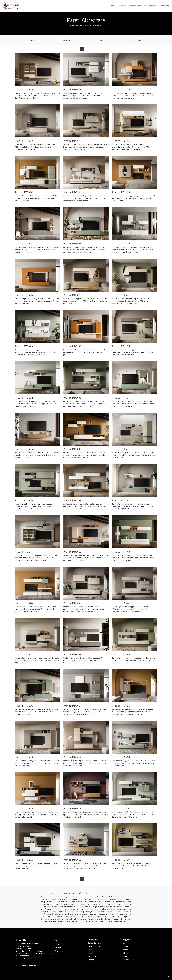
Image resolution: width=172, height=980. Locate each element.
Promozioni (57, 947)
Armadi (90, 953)
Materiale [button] (67, 40)
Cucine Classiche (94, 943)
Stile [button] (102, 40)
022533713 (25, 956)
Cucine (123, 6)
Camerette (92, 956)
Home (72, 26)
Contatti (165, 6)
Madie (126, 956)
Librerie (126, 953)
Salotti (126, 943)
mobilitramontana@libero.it (32, 953)
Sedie (126, 950)
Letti (90, 950)
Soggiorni (127, 940)
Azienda (113, 6)
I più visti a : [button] (137, 40)
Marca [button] (33, 40)
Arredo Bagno (129, 960)
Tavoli (126, 946)
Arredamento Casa (137, 6)
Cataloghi (153, 6)
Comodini (91, 960)
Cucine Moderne (94, 940)
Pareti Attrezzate (96, 26)
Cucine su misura (94, 946)
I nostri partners (59, 944)
